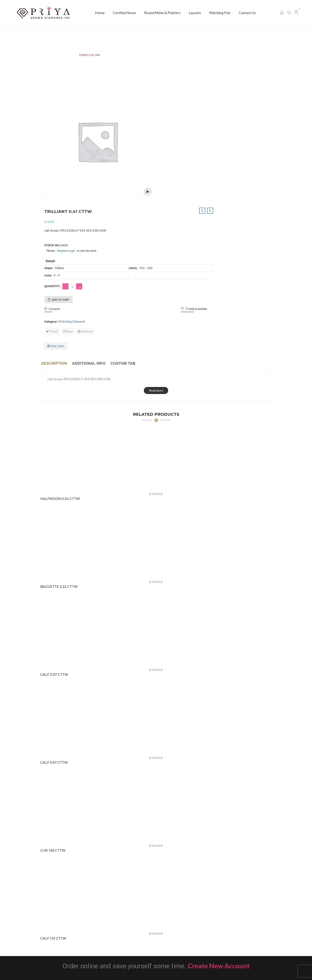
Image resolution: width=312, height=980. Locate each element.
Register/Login (181, 128)
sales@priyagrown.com (238, 928)
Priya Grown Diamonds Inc (156, 971)
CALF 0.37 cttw (55, 552)
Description (54, 241)
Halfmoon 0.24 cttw (61, 376)
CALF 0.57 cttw (55, 640)
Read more (156, 268)
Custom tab (123, 241)
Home (42, 55)
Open (148, 192)
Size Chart (171, 224)
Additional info (89, 241)
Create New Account (219, 843)
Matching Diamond (62, 55)
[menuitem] (100, 13)
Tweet (168, 209)
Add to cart (176, 177)
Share (183, 209)
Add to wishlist (254, 186)
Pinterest (201, 209)
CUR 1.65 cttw (54, 728)
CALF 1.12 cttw (54, 816)
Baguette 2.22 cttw (60, 464)
